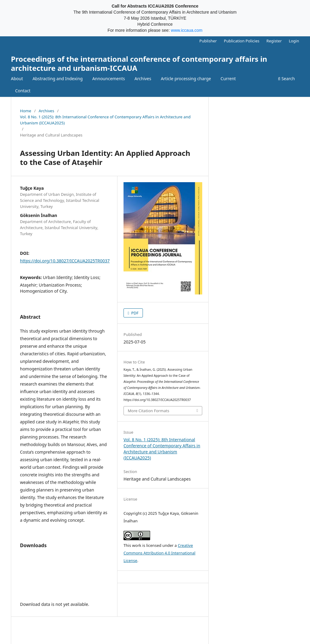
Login (294, 41)
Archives (143, 79)
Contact (23, 91)
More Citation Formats (148, 411)
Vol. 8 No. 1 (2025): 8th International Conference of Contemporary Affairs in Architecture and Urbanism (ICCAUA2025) (105, 120)
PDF (134, 313)
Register (274, 41)
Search (286, 79)
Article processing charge (186, 79)
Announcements (109, 79)
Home (26, 111)
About (17, 79)
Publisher (208, 41)
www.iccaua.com (187, 30)
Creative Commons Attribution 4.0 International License (159, 553)
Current (228, 79)
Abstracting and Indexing (58, 79)
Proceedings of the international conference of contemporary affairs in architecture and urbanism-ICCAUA (139, 63)
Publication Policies (242, 41)
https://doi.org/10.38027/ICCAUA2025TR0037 (65, 261)
